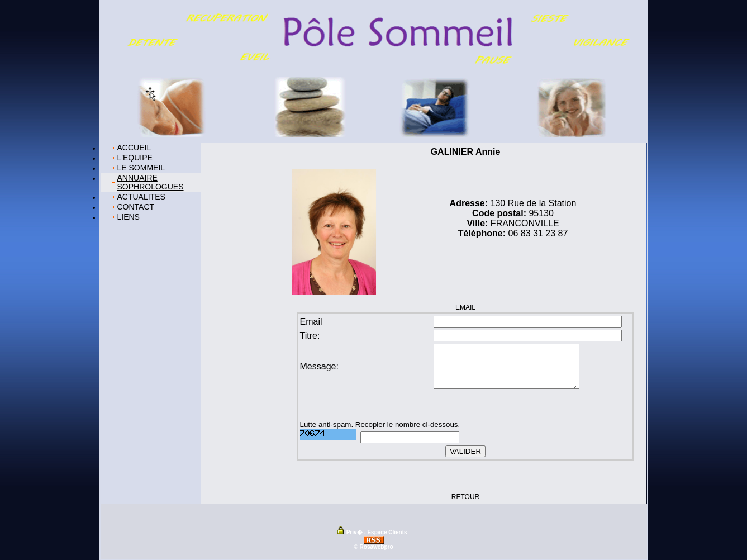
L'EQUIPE (135, 158)
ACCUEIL (134, 148)
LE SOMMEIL (141, 168)
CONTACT (136, 207)
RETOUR (465, 496)
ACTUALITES (141, 197)
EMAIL (465, 307)
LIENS (129, 217)
